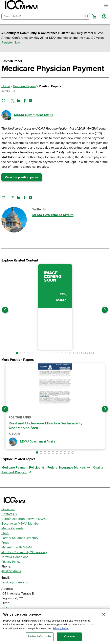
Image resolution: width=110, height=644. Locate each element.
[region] (55, 626)
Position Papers (24, 86)
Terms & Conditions (15, 557)
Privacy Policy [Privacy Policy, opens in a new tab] (61, 629)
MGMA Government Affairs (34, 115)
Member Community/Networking (24, 552)
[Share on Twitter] (13, 101)
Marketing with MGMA (17, 547)
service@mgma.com (15, 582)
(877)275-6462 (11, 571)
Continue (69, 636)
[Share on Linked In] (19, 101)
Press (5, 543)
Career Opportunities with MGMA (24, 519)
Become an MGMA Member (21, 524)
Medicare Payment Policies (21, 468)
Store (5, 533)
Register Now (11, 43)
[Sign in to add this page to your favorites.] (3, 101)
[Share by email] (31, 101)
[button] (94, 16)
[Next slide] (105, 310)
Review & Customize (40, 636)
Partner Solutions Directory (20, 538)
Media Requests (12, 528)
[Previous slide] (5, 310)
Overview (8, 509)
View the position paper (22, 177)
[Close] (104, 614)
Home (6, 86)
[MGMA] (21, 6)
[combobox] (43, 16)
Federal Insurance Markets (67, 468)
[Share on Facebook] (25, 101)
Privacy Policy (11, 562)
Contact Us (9, 514)
